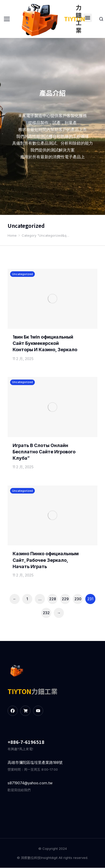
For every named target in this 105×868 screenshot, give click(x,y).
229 (65, 599)
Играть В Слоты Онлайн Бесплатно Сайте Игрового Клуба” (44, 452)
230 (78, 599)
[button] (88, 18)
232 (46, 613)
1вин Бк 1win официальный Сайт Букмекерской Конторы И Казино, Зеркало (45, 343)
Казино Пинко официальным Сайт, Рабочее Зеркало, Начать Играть (46, 560)
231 (90, 599)
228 (53, 599)
